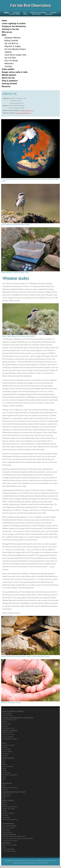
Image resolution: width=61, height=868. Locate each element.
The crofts (5, 815)
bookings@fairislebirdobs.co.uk (23, 113)
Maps (4, 847)
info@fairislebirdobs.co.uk (27, 111)
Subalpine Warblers (13, 38)
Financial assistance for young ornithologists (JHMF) (18, 838)
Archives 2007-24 (8, 715)
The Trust (5, 790)
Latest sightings (7, 713)
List (25, 13)
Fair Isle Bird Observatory (31, 5)
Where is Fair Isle (8, 732)
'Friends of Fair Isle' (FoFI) (10, 841)
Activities (5, 726)
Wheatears (36, 14)
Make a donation (7, 832)
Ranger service (7, 794)
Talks (4, 798)
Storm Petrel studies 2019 (15, 55)
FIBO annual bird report (10, 845)
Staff (4, 785)
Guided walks (6, 796)
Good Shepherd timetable (10, 739)
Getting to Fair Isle (8, 735)
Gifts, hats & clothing (9, 828)
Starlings (48, 14)
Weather (5, 805)
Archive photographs (8, 849)
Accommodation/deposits (10, 826)
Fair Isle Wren (14, 14)
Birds (7, 13)
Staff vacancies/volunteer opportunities (14, 836)
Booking (5, 722)
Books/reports (6, 830)
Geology (5, 811)
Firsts (26, 14)
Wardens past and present (10, 787)
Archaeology (6, 817)
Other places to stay (8, 728)
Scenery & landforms (8, 813)
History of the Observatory (10, 819)
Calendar (16, 13)
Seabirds (53, 13)
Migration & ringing (38, 13)
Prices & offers (7, 724)
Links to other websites (9, 851)
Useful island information (10, 807)
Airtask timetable (8, 737)
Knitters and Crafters (9, 809)
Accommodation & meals (10, 720)
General (5, 802)
